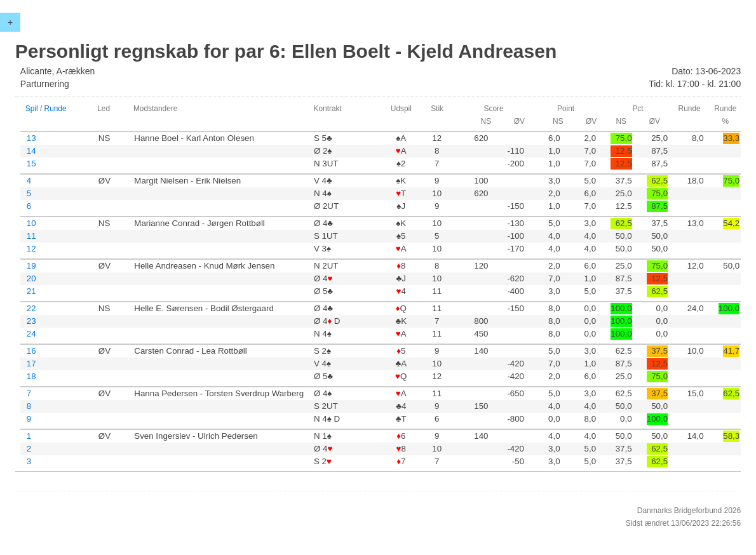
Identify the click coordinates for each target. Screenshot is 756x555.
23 (31, 321)
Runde (56, 109)
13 (31, 138)
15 (31, 164)
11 (31, 236)
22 (31, 308)
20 (31, 278)
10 (31, 223)
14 (31, 151)
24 (31, 334)
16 (31, 351)
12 (31, 249)
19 (31, 266)
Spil (32, 109)
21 (31, 291)
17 (31, 364)
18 (31, 376)
